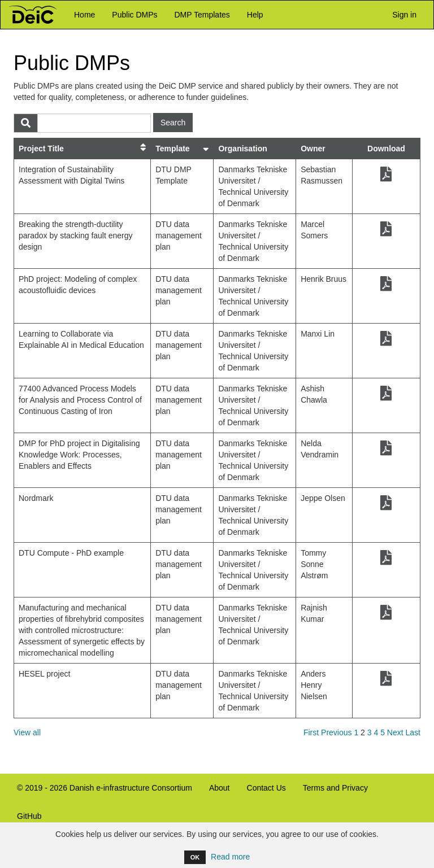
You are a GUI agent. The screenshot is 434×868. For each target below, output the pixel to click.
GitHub (25, 821)
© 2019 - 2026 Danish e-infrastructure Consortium (100, 793)
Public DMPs (134, 15)
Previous (336, 732)
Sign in (402, 14)
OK (195, 857)
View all (27, 732)
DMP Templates (202, 15)
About (220, 788)
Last (413, 732)
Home (84, 15)
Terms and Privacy (335, 788)
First (311, 732)
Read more (230, 857)
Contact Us (266, 788)
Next (395, 732)
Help (255, 15)
